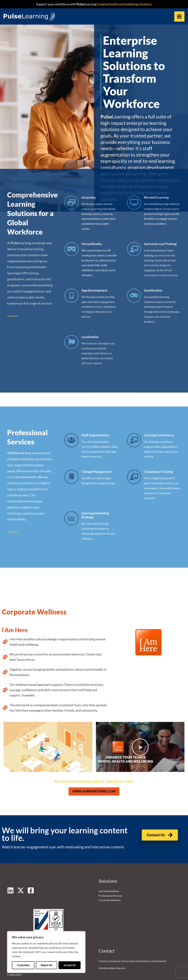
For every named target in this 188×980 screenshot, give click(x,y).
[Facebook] (31, 871)
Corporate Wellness (110, 881)
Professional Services (110, 877)
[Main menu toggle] (179, 17)
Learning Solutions (109, 872)
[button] (48, 728)
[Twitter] (21, 871)
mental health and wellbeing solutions (125, 4)
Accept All (70, 965)
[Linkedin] (10, 871)
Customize (23, 965)
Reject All (47, 965)
